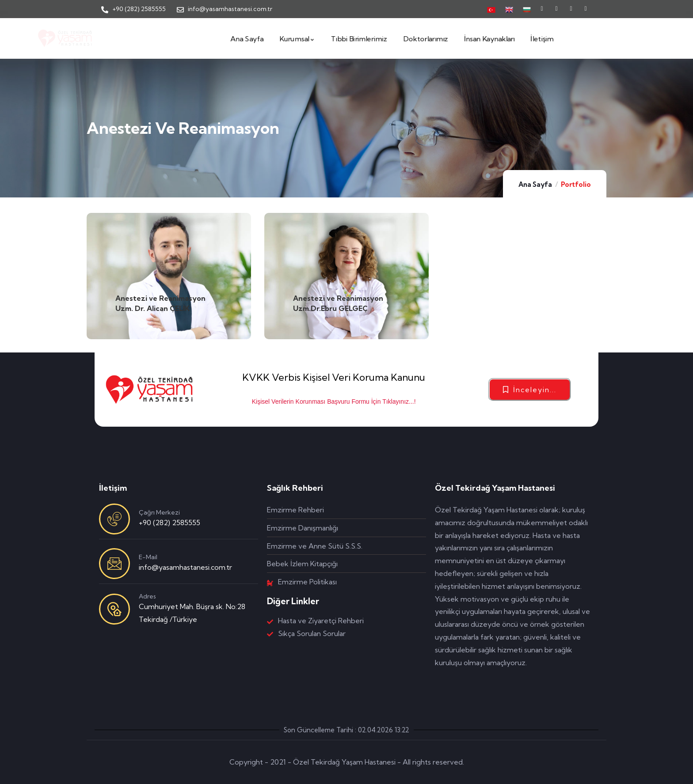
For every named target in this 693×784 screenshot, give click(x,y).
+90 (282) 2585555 (169, 523)
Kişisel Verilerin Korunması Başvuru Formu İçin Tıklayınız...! (334, 401)
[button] (530, 390)
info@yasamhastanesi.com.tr (185, 567)
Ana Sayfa (535, 184)
